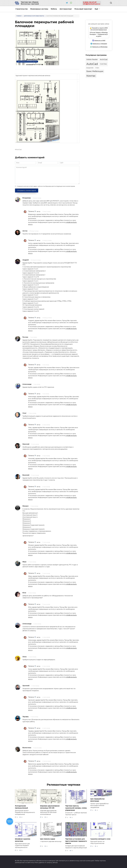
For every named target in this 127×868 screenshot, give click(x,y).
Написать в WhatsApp (100, 47)
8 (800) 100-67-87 (90, 2)
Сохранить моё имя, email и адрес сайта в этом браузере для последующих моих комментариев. (46, 186)
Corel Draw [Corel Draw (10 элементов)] (103, 64)
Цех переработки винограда (98, 800)
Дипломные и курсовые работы (27, 61)
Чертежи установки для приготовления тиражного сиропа (76, 841)
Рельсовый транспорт (83, 9)
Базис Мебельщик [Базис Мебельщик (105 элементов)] (95, 71)
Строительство (22, 9)
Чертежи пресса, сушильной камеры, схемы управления (74, 808)
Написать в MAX (100, 40)
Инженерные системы (39, 9)
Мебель (54, 9)
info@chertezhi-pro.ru (92, 4)
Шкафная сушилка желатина (23, 840)
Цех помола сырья (48, 839)
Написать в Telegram (100, 44)
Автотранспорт (66, 9)
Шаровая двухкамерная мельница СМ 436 (50, 807)
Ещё (96, 9)
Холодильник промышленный (22, 807)
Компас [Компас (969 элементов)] (91, 76)
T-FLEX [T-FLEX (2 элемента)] (97, 68)
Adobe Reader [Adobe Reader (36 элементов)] (92, 59)
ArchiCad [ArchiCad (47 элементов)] (104, 59)
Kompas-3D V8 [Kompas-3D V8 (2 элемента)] (90, 68)
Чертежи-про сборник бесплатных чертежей (30, 3)
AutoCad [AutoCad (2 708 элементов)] (92, 64)
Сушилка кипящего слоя (101, 839)
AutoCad (19, 150)
